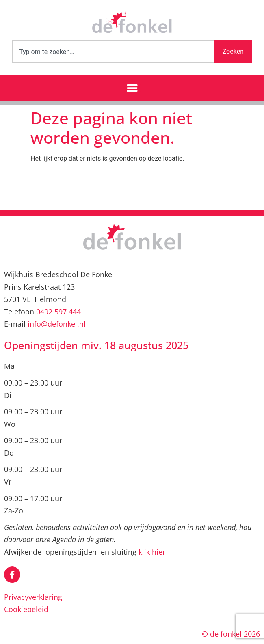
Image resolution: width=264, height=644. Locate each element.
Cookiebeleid (26, 609)
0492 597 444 (58, 312)
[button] (132, 88)
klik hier (152, 552)
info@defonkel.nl (57, 324)
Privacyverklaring (33, 597)
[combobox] (113, 52)
